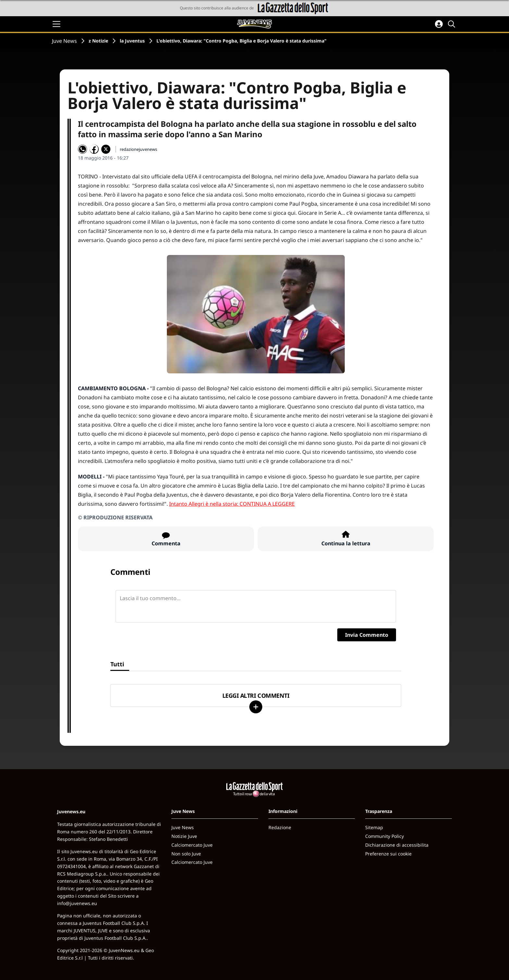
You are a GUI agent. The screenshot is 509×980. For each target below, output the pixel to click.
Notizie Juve (184, 836)
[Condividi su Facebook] (94, 149)
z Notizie (98, 41)
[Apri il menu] (56, 24)
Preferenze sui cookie (388, 854)
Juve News (64, 41)
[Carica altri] (256, 707)
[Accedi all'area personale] (439, 24)
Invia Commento (367, 635)
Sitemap (374, 827)
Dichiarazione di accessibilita (397, 845)
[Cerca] (453, 24)
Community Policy (385, 836)
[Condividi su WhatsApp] (82, 149)
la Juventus (132, 41)
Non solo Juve (186, 854)
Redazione (280, 827)
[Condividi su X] (106, 149)
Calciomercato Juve (192, 845)
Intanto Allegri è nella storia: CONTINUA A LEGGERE (232, 504)
